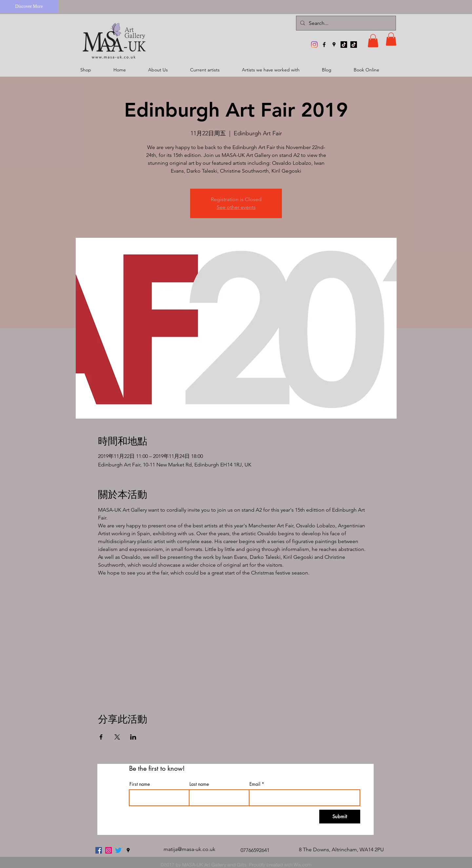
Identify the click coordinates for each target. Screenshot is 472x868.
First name (140, 784)
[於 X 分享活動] (117, 737)
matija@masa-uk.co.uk (189, 849)
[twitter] (118, 850)
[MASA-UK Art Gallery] (314, 45)
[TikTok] (344, 45)
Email (255, 784)
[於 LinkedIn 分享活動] (133, 737)
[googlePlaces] (334, 45)
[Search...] (345, 23)
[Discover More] (29, 7)
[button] (373, 41)
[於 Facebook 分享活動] (101, 737)
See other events (236, 207)
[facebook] (324, 45)
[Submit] (340, 817)
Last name (199, 784)
